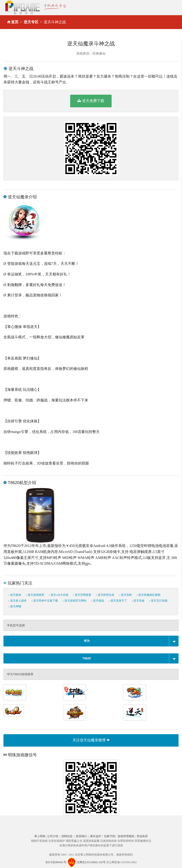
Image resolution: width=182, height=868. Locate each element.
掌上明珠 (40, 836)
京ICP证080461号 (56, 862)
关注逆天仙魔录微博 (91, 740)
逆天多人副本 (17, 601)
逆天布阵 (125, 595)
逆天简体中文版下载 (45, 601)
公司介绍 (53, 836)
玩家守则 (110, 836)
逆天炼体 (15, 595)
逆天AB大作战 (59, 595)
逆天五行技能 (158, 601)
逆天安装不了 (118, 601)
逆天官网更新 (82, 595)
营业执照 (142, 836)
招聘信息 (67, 836)
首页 (15, 22)
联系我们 (81, 836)
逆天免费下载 (91, 101)
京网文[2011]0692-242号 (91, 862)
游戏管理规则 (126, 836)
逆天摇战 (98, 601)
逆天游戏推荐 (35, 595)
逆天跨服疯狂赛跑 (148, 595)
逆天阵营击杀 (105, 595)
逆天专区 (31, 22)
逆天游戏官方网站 (75, 601)
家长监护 (96, 836)
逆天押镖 (15, 606)
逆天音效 (138, 601)
